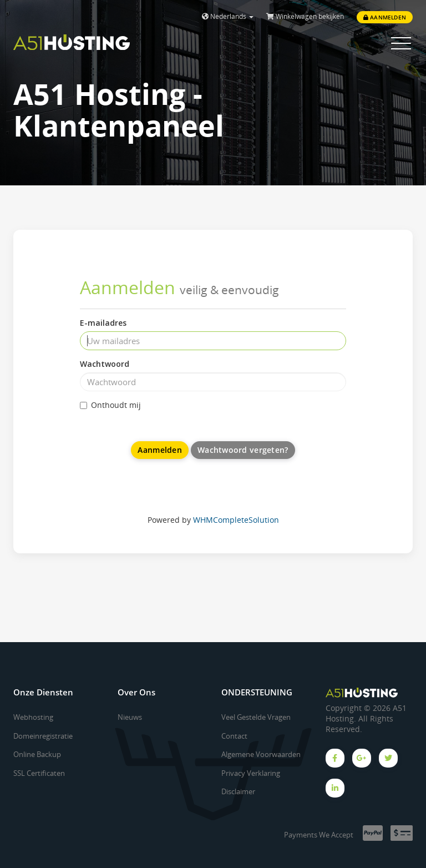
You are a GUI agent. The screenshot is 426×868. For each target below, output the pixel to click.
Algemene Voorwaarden (261, 754)
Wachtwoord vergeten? (243, 450)
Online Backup (37, 754)
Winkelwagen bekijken (305, 16)
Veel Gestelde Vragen (256, 717)
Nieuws (130, 717)
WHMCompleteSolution (236, 520)
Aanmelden (385, 17)
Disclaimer (238, 791)
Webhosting (33, 717)
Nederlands (228, 16)
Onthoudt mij (110, 405)
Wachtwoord (105, 364)
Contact (234, 736)
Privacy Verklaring (251, 773)
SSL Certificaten (39, 773)
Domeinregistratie (43, 736)
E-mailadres (103, 323)
